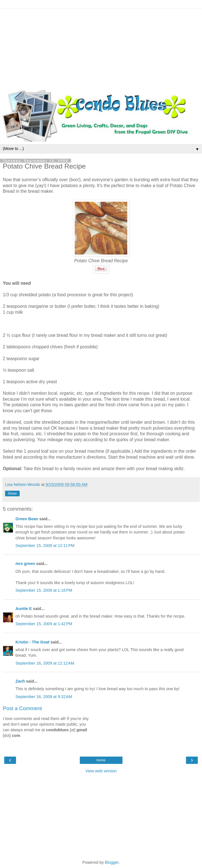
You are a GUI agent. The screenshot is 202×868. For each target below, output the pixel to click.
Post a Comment (22, 708)
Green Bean (27, 519)
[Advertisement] (101, 48)
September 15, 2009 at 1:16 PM (44, 590)
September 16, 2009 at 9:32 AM (44, 697)
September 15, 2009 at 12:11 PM (45, 546)
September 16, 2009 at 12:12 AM (45, 663)
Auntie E (24, 609)
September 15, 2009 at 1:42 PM (44, 624)
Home (101, 760)
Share (12, 494)
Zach (20, 681)
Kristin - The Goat (32, 642)
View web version (101, 771)
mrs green (25, 564)
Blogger (112, 862)
